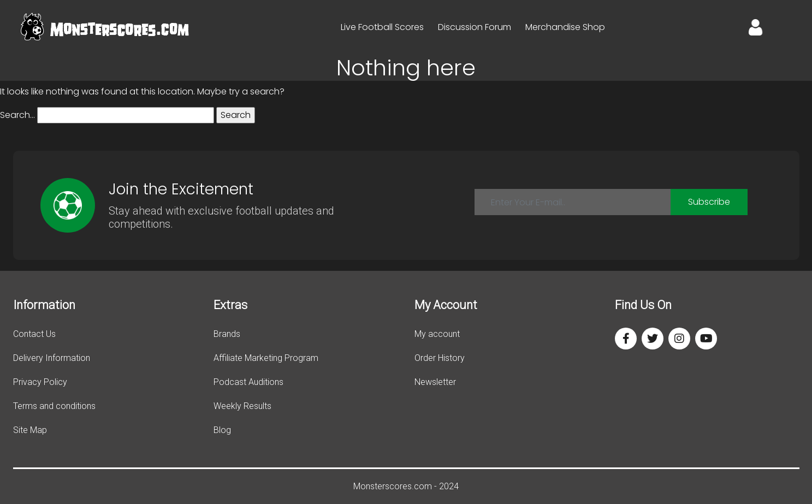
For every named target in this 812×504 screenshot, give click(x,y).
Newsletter (435, 382)
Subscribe (709, 202)
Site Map (30, 430)
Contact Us (34, 334)
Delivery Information (52, 358)
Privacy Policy (40, 382)
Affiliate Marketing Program (266, 358)
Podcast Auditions (248, 382)
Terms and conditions (54, 406)
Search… (17, 115)
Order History (440, 358)
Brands (227, 334)
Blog (222, 430)
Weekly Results (242, 406)
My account (437, 334)
